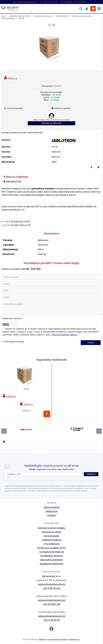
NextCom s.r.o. (75, 639)
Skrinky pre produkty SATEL (52, 548)
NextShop (42, 639)
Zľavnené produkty (52, 532)
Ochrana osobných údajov (51, 528)
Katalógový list (14, 181)
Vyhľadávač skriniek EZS (51, 552)
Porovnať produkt (13, 108)
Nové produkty (52, 536)
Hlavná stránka (51, 507)
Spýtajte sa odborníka (52, 123)
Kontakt (51, 515)
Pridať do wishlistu (61, 108)
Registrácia (52, 511)
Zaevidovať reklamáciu (52, 564)
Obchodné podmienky (52, 560)
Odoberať (91, 474)
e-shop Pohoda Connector (57, 639)
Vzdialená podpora (51, 540)
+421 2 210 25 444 (50, 2)
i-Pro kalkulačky (52, 544)
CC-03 (26, 389)
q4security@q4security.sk (27, 2)
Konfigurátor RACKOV (52, 556)
